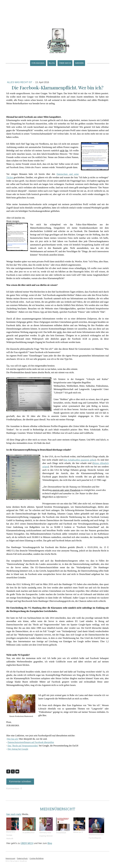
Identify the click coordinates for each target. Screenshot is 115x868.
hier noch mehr (14, 814)
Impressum (10, 858)
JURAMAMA (38, 63)
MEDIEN (79, 63)
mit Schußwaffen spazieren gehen (80, 460)
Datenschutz (22, 858)
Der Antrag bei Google (18, 749)
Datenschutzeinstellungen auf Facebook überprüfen (31, 742)
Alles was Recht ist (20, 82)
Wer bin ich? (13, 739)
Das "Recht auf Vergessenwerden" (23, 746)
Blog (52, 63)
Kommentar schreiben (20, 781)
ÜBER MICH (65, 63)
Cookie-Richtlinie (37, 858)
